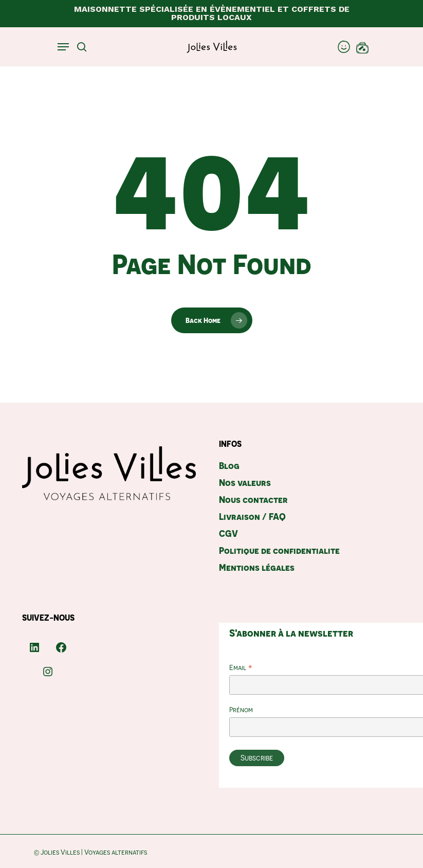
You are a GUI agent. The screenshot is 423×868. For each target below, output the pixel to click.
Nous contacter (253, 500)
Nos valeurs (245, 483)
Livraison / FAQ (252, 517)
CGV (228, 534)
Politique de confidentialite (279, 550)
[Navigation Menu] (63, 47)
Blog (229, 466)
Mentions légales (257, 567)
